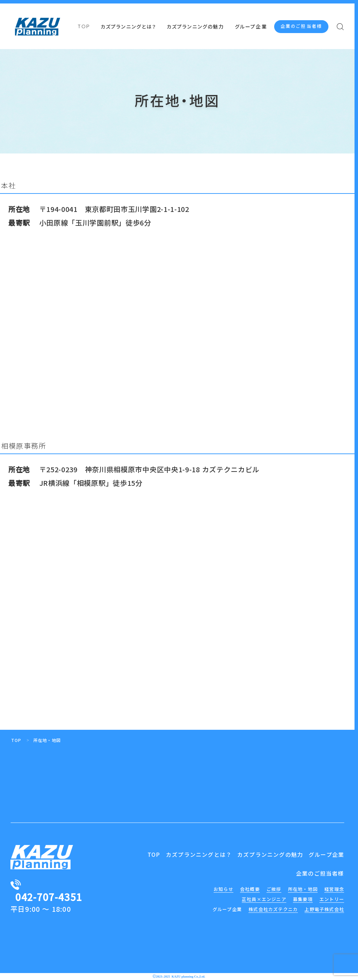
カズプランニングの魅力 (195, 27)
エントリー (332, 899)
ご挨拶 (274, 889)
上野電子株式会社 (324, 909)
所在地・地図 (303, 889)
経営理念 (334, 889)
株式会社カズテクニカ (273, 909)
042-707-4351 (49, 897)
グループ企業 (251, 27)
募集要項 (303, 899)
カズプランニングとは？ (128, 27)
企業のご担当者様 (301, 26)
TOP (84, 27)
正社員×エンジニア (264, 899)
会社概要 (250, 889)
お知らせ (224, 889)
